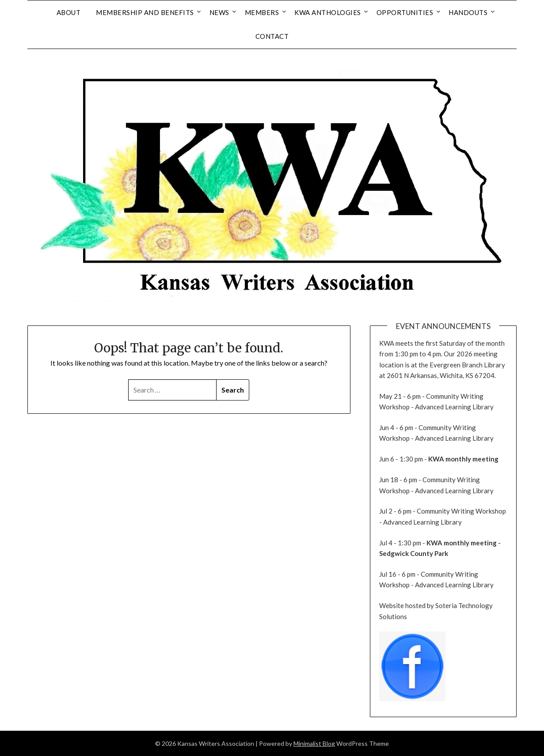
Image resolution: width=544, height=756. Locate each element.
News (219, 12)
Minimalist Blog (314, 743)
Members (262, 12)
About (69, 12)
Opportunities (405, 12)
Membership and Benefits (145, 12)
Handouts (468, 12)
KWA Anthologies (328, 12)
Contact (272, 36)
